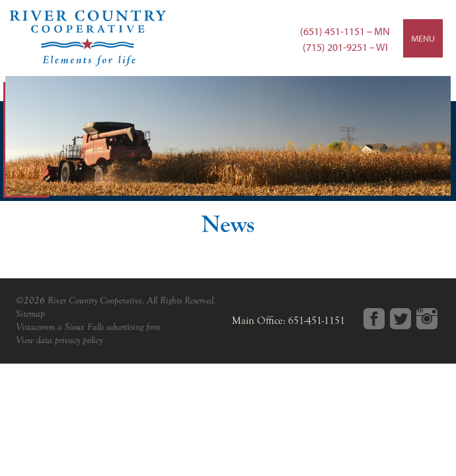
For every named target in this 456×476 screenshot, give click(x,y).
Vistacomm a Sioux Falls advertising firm (88, 327)
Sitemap (30, 314)
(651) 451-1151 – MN (345, 31)
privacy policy (79, 340)
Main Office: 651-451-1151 (288, 321)
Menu (423, 38)
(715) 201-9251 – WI (345, 47)
